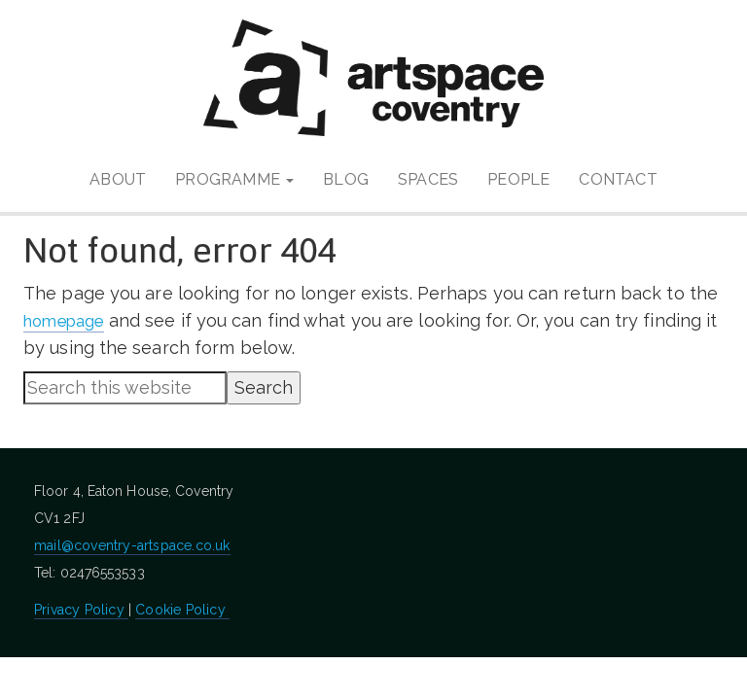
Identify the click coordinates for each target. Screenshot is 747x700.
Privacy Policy (81, 610)
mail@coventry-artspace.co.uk (132, 545)
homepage (70, 320)
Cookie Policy (182, 610)
